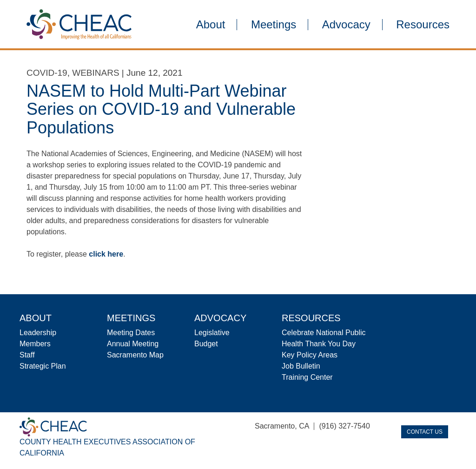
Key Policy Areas (310, 355)
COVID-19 (47, 73)
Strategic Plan (43, 366)
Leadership (38, 333)
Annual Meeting (133, 344)
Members (35, 344)
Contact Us (425, 432)
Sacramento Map (135, 355)
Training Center (307, 377)
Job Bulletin (301, 366)
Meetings (274, 25)
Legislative (212, 333)
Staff (27, 355)
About (211, 25)
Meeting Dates (131, 333)
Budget (206, 344)
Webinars (96, 73)
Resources (423, 25)
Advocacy (346, 25)
